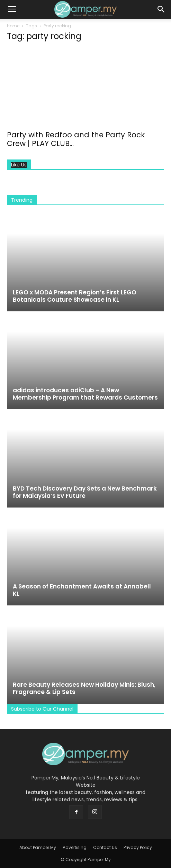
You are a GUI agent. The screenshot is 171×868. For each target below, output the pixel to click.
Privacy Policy (138, 847)
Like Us (19, 165)
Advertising (75, 847)
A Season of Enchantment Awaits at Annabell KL (82, 590)
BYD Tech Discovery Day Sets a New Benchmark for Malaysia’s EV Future (85, 492)
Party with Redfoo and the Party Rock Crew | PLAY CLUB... (76, 139)
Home (13, 26)
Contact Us (105, 847)
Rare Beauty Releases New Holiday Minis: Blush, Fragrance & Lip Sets (84, 688)
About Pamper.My (38, 847)
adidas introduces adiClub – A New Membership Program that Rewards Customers (85, 394)
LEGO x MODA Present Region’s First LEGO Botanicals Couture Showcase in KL (75, 296)
